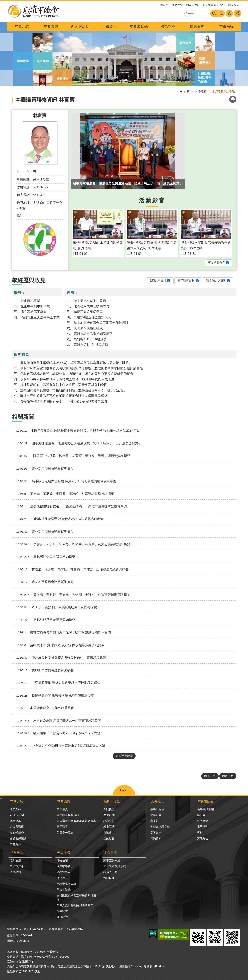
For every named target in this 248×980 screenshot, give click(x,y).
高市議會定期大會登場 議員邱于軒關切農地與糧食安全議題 (65, 481)
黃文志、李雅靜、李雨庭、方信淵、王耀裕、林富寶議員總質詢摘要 (72, 595)
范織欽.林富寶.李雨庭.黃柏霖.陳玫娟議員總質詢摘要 (59, 645)
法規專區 (168, 26)
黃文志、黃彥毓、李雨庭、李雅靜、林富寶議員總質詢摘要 (64, 494)
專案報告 (156, 821)
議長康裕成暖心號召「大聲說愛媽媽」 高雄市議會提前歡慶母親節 (70, 506)
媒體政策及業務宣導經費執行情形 (76, 897)
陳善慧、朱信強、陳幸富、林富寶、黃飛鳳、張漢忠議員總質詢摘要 (72, 456)
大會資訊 (109, 26)
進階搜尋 (221, 13)
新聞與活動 (80, 26)
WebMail (109, 878)
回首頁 (164, 5)
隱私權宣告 (14, 929)
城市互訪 (109, 827)
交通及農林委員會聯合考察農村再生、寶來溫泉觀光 (60, 658)
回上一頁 (210, 776)
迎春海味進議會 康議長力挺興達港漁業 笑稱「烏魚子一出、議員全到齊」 (77, 443)
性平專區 (62, 878)
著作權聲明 (56, 929)
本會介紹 (22, 26)
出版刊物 (203, 821)
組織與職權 (17, 827)
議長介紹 (15, 809)
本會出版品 (139, 26)
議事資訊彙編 (205, 809)
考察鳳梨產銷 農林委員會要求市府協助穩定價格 (57, 683)
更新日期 (13, 935)
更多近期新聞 (124, 756)
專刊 (200, 833)
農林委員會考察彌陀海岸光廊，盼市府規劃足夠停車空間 (62, 632)
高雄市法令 (17, 866)
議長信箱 (234, 5)
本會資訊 (15, 844)
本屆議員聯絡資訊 (224, 92)
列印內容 (233, 99)
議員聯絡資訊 (65, 866)
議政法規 (15, 860)
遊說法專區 (64, 872)
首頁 (187, 92)
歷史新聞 (109, 815)
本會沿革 (15, 821)
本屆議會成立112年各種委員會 (44, 708)
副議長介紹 (17, 815)
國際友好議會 (18, 838)
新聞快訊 (109, 809)
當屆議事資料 (158, 281)
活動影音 (152, 200)
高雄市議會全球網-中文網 (33, 11)
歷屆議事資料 (186, 281)
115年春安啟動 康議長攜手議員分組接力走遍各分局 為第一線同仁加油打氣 (76, 431)
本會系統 (226, 26)
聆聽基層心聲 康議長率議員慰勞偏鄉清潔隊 (54, 696)
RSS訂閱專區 (74, 929)
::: (1, 798)
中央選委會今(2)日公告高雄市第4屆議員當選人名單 (59, 746)
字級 (229, 13)
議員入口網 (110, 872)
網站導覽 (177, 5)
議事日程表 (157, 809)
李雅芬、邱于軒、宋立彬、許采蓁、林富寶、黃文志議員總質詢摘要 (72, 544)
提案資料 (156, 833)
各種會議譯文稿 (160, 827)
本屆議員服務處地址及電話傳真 (76, 821)
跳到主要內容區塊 (2, 2)
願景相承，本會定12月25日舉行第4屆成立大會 (57, 733)
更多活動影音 (217, 263)
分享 (238, 13)
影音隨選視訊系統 (214, 5)
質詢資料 (156, 838)
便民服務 (197, 26)
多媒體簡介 (17, 833)
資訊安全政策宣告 (35, 929)
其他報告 (203, 838)
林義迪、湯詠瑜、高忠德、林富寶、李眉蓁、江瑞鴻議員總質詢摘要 (71, 569)
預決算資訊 (64, 890)
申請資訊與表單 (66, 884)
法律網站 (15, 872)
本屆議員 (62, 809)
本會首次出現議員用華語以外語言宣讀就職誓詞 (57, 721)
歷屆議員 (62, 827)
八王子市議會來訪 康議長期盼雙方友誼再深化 (55, 607)
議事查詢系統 (112, 860)
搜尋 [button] (214, 13)
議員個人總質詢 (216, 281)
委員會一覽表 (65, 833)
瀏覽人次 (13, 941)
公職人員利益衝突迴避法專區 (75, 905)
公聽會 (108, 833)
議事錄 (201, 815)
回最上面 (228, 776)
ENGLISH (193, 5)
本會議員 (51, 26)
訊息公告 (109, 821)
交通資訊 (52, 952)
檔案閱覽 (62, 911)
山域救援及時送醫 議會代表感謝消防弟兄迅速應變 (58, 519)
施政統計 (62, 917)
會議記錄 (156, 815)
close (122, 790)
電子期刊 (203, 827)
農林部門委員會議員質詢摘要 (43, 469)
